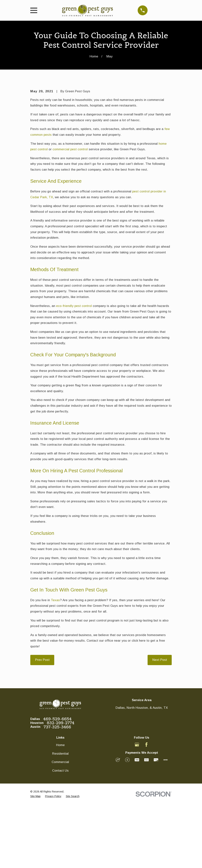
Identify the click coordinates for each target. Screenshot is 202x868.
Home (60, 808)
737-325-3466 (57, 790)
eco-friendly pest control (74, 369)
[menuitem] (35, 860)
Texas (55, 664)
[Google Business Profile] (137, 808)
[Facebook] (146, 808)
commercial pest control (70, 213)
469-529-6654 (57, 782)
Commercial (60, 825)
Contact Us (60, 834)
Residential (60, 817)
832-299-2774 (61, 786)
